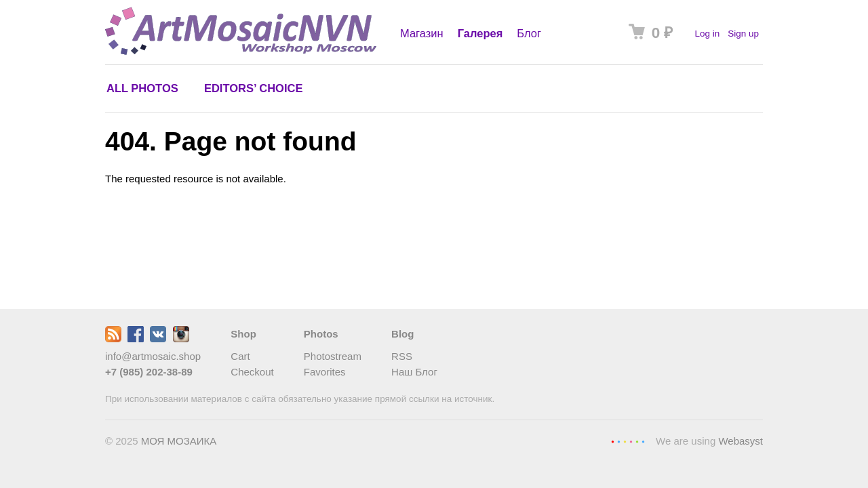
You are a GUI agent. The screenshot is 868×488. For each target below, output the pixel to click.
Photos (321, 334)
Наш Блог (414, 372)
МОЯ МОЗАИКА (179, 441)
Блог (529, 33)
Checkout (252, 372)
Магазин (422, 33)
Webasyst (741, 441)
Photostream (333, 356)
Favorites (325, 372)
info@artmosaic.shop (153, 356)
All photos (142, 88)
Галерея (480, 33)
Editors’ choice (253, 88)
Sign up (743, 34)
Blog (402, 334)
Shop (243, 334)
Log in (707, 34)
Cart (240, 356)
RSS (402, 356)
